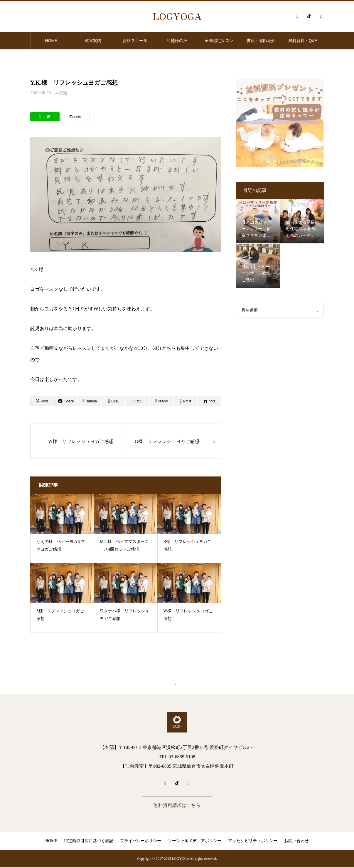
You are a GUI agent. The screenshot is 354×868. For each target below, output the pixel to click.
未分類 (61, 93)
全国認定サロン (219, 41)
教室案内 (93, 41)
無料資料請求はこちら (177, 806)
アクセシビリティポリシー (253, 841)
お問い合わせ (296, 841)
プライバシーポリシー (141, 841)
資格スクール (135, 41)
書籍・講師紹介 (261, 41)
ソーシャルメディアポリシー (195, 841)
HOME (51, 41)
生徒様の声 (177, 41)
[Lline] (45, 117)
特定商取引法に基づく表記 (89, 841)
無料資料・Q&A (303, 41)
